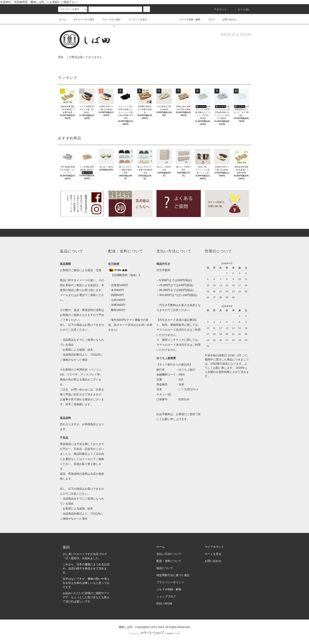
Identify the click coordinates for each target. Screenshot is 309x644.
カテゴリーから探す (82, 20)
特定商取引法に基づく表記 (173, 575)
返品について (165, 568)
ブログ (209, 20)
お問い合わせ (227, 20)
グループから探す (109, 20)
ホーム (62, 20)
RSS (159, 604)
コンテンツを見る (135, 20)
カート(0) (241, 9)
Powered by (154, 634)
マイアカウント (214, 547)
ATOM (168, 604)
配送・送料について (169, 561)
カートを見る (213, 554)
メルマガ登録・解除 (187, 20)
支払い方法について (169, 554)
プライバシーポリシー (170, 582)
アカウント (218, 9)
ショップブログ (166, 596)
